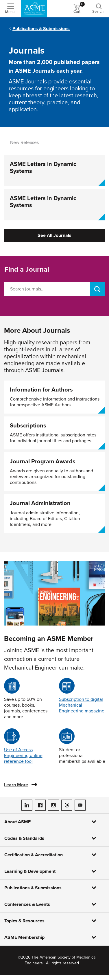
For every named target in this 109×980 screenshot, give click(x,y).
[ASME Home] (34, 9)
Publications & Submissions (41, 29)
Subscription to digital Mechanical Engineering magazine (82, 705)
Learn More (16, 785)
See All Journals (54, 235)
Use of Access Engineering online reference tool (23, 756)
